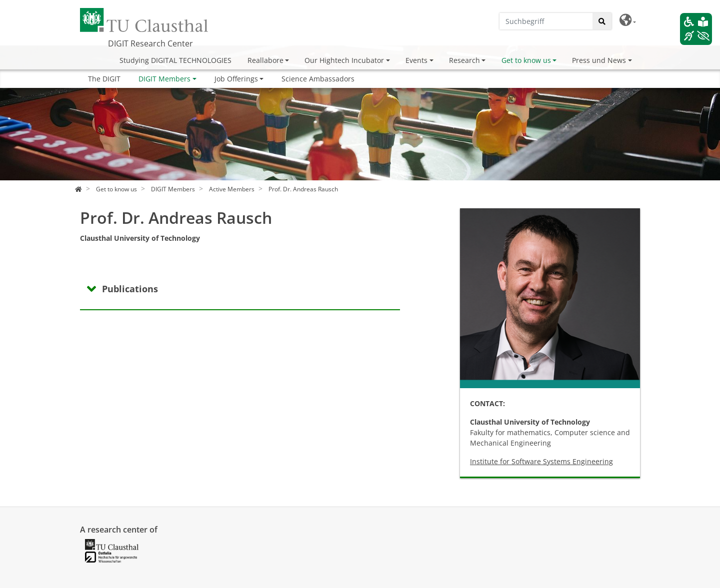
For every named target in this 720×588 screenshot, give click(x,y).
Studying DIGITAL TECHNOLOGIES (175, 60)
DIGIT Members (164, 79)
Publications (130, 289)
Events (416, 60)
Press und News (599, 60)
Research (464, 60)
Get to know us (526, 60)
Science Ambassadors (318, 79)
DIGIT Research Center (150, 43)
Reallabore (265, 60)
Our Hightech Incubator (344, 60)
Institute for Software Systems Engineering (541, 461)
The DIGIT (104, 79)
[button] (628, 20)
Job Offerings (236, 79)
